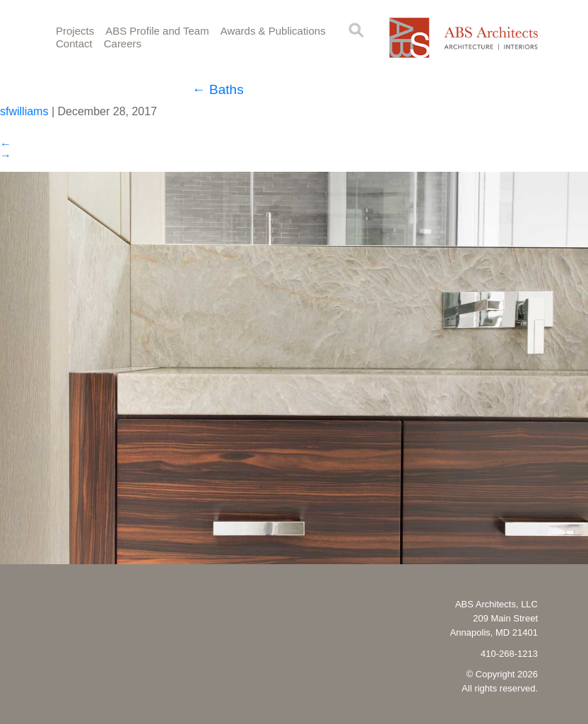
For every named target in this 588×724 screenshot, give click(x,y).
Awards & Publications (273, 31)
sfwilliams (24, 111)
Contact (74, 43)
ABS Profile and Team (157, 31)
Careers (123, 43)
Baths (218, 89)
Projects (75, 31)
